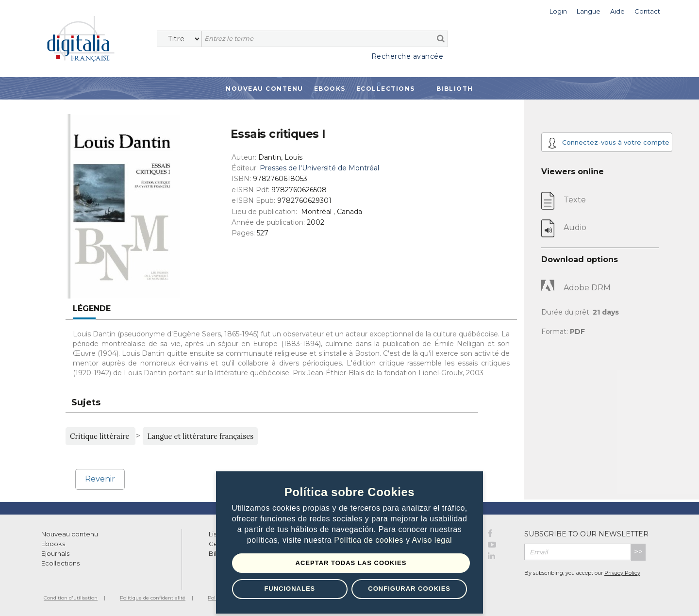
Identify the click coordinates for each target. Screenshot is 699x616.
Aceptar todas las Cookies (351, 563)
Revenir (100, 479)
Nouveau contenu (265, 89)
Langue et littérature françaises (200, 436)
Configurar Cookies (409, 589)
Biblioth (455, 89)
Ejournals (55, 553)
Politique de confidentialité (153, 598)
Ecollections (386, 89)
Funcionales (290, 589)
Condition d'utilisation (71, 598)
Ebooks (330, 89)
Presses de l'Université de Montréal (319, 168)
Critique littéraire (100, 436)
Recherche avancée (408, 56)
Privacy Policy (622, 573)
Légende (92, 308)
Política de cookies (370, 541)
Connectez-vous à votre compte (608, 143)
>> (638, 552)
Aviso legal (432, 541)
